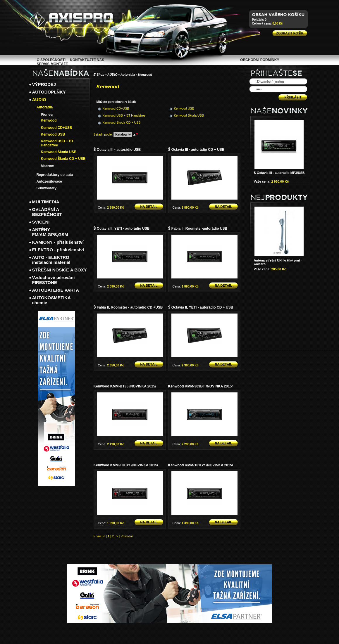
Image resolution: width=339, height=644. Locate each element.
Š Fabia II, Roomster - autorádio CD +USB (128, 307)
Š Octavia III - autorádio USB (117, 150)
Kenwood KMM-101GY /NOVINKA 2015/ (201, 465)
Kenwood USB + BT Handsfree (112, 115)
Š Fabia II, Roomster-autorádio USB (198, 228)
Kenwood (145, 75)
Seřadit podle (103, 134)
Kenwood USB (184, 108)
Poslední (127, 536)
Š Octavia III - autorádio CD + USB (196, 150)
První (97, 536)
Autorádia (128, 75)
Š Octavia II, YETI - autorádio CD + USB (201, 307)
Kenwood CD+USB (112, 108)
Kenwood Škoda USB (184, 115)
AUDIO (112, 75)
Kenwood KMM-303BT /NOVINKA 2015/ (201, 386)
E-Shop (99, 75)
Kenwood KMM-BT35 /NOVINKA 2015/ (125, 386)
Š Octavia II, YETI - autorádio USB (122, 228)
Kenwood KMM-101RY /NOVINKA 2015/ (126, 465)
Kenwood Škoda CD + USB (112, 122)
